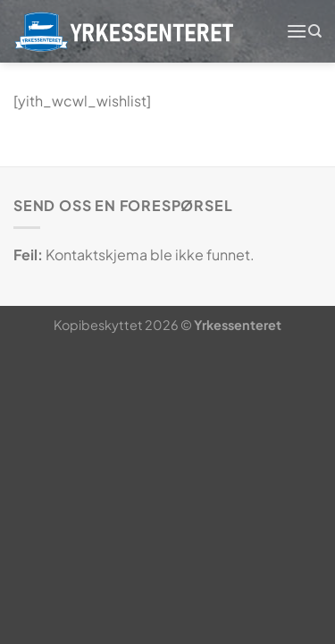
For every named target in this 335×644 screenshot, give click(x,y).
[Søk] (315, 31)
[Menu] (297, 31)
